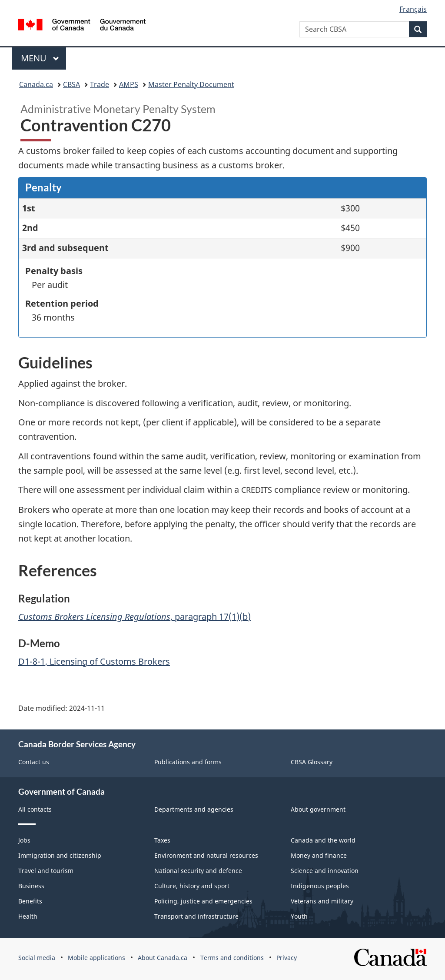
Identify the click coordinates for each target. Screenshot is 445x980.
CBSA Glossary (312, 762)
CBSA (71, 84)
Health (28, 916)
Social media (37, 958)
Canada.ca (36, 84)
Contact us (34, 762)
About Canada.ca (163, 958)
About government (318, 809)
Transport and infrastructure (196, 916)
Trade (100, 84)
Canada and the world (323, 840)
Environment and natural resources (206, 855)
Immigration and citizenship (60, 855)
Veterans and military (322, 901)
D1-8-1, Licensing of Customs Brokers (94, 661)
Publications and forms (188, 762)
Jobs (24, 840)
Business (31, 886)
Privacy (287, 958)
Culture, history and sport (192, 886)
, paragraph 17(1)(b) (134, 617)
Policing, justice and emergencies (203, 901)
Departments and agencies (194, 809)
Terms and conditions (232, 958)
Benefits (30, 901)
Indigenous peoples (320, 886)
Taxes (162, 840)
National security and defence (198, 871)
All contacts (35, 809)
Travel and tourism (46, 871)
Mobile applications (96, 958)
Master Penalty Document (191, 84)
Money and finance (319, 855)
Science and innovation (325, 871)
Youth (299, 916)
